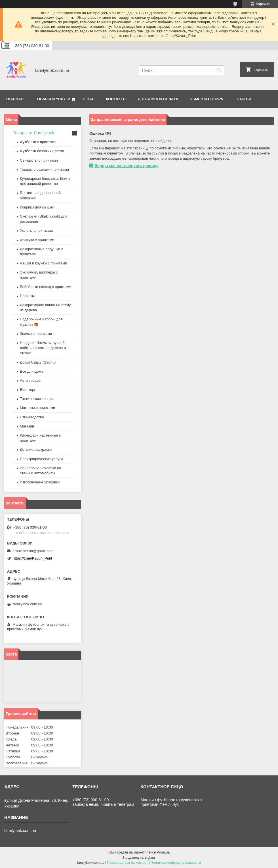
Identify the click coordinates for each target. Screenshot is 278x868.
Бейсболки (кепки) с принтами (46, 287)
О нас (89, 99)
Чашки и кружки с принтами (44, 263)
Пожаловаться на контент (128, 863)
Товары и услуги (53, 99)
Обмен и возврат (207, 99)
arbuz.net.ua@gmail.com (33, 551)
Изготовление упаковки (40, 482)
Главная (15, 99)
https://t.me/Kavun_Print (32, 558)
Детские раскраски (36, 449)
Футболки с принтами (38, 142)
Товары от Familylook (34, 133)
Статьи (244, 99)
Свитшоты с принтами (39, 160)
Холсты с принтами (36, 230)
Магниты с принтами (37, 408)
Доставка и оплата (158, 99)
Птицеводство (32, 417)
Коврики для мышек (37, 207)
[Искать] (219, 70)
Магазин (27, 426)
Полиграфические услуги (41, 459)
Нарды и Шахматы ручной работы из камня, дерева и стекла (43, 348)
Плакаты (27, 296)
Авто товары (31, 380)
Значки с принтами (36, 334)
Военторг (28, 390)
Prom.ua (163, 852)
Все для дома (32, 371)
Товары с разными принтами (44, 169)
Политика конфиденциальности (176, 863)
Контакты (116, 99)
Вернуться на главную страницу (127, 166)
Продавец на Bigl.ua (139, 857)
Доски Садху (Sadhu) (38, 362)
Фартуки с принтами (37, 240)
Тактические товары (37, 399)
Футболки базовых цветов (42, 151)
